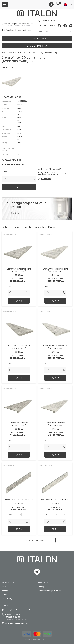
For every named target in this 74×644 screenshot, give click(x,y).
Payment (5, 595)
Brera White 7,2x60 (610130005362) (55, 500)
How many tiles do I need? (51, 169)
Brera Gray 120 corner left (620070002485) (19, 347)
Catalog (41, 587)
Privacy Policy (7, 599)
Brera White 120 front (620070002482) (55, 424)
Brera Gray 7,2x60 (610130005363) (19, 500)
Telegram (65, 26)
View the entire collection (37, 540)
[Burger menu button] (5, 4)
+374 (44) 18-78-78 (47, 21)
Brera (19, 53)
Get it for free (17, 213)
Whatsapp (59, 26)
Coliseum (11, 53)
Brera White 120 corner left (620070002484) (55, 347)
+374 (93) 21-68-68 (48, 25)
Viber (71, 26)
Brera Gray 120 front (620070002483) (19, 424)
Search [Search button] (70, 32)
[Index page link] (37, 13)
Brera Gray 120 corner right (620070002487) (19, 270)
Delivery (5, 591)
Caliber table (46, 179)
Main (3, 53)
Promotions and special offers (50, 591)
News (4, 587)
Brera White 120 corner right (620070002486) (55, 270)
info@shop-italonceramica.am (18, 30)
